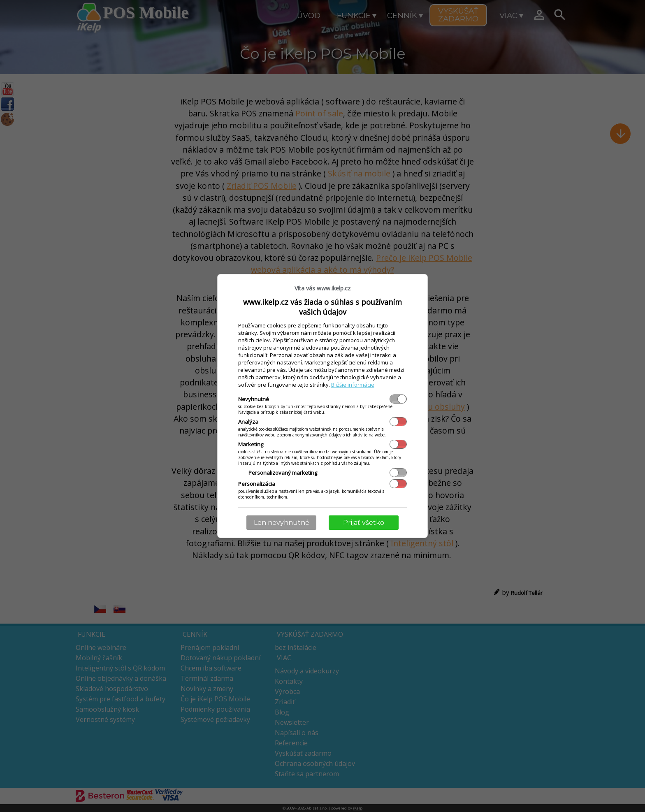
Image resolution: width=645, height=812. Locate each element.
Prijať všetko (364, 523)
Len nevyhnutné (282, 523)
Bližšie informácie (353, 385)
